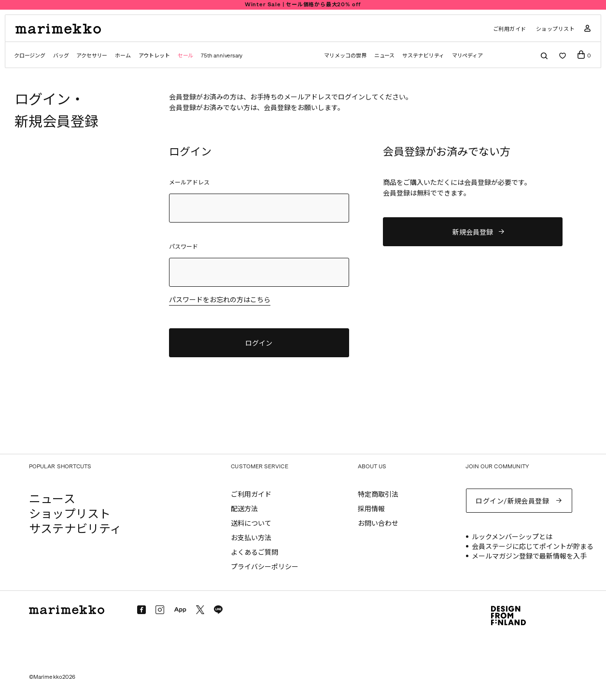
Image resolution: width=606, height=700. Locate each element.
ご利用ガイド (510, 29)
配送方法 (244, 509)
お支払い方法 (251, 538)
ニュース (385, 56)
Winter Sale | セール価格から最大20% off (303, 5)
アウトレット (154, 56)
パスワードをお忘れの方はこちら (220, 301)
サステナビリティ (423, 56)
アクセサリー (92, 56)
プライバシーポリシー (265, 567)
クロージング (30, 56)
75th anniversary (222, 56)
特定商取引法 (378, 495)
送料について (251, 524)
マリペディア (468, 56)
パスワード (183, 247)
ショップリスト (556, 29)
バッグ (61, 56)
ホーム (123, 56)
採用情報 (371, 509)
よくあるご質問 (254, 553)
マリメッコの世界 (345, 56)
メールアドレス (189, 182)
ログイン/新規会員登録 (512, 501)
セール (185, 56)
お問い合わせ (378, 524)
